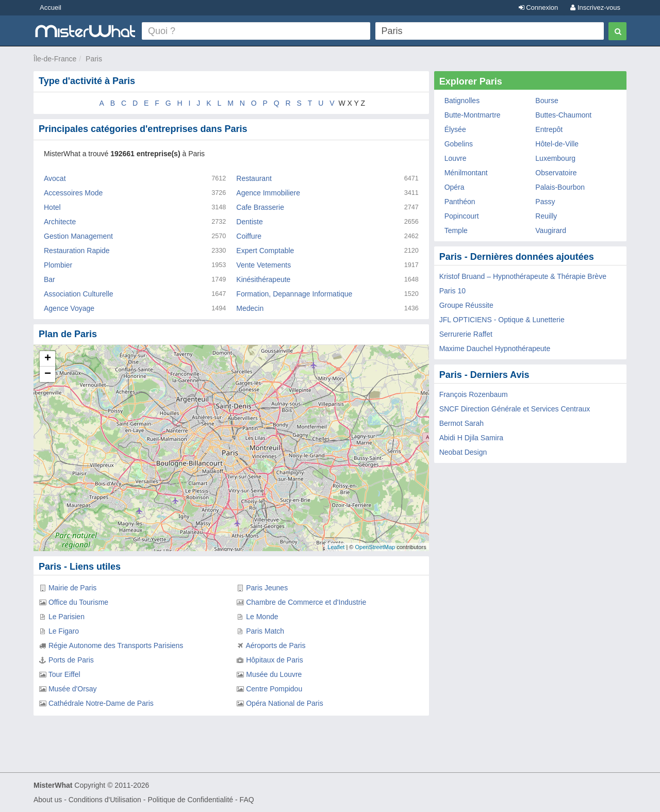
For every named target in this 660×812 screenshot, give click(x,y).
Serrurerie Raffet (466, 334)
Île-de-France (55, 59)
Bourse (547, 101)
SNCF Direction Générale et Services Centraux (515, 409)
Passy (545, 202)
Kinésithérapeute (263, 279)
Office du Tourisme (78, 602)
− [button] (48, 374)
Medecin (250, 308)
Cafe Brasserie (260, 207)
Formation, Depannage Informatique (294, 294)
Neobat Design (463, 452)
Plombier (58, 265)
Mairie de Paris (72, 588)
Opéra (455, 187)
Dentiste (249, 222)
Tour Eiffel (64, 674)
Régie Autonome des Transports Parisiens (116, 645)
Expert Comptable (265, 251)
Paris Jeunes (267, 588)
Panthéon (460, 202)
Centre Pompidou (274, 689)
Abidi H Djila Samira (471, 438)
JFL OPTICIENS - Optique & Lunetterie (502, 320)
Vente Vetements (263, 265)
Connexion (539, 7)
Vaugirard (551, 230)
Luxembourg (555, 158)
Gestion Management (78, 236)
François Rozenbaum (474, 394)
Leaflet (336, 547)
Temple (456, 230)
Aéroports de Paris (275, 645)
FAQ (247, 800)
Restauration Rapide (77, 251)
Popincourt (462, 216)
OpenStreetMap (375, 547)
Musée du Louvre (274, 674)
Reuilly (546, 216)
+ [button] (48, 359)
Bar (49, 279)
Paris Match (265, 631)
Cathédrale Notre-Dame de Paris (101, 703)
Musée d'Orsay (73, 689)
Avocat (55, 178)
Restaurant (254, 178)
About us (48, 800)
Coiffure (249, 236)
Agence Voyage (69, 308)
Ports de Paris (71, 660)
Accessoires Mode (73, 193)
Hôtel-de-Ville (557, 144)
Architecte (60, 222)
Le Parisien (67, 617)
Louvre (456, 158)
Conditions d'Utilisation (105, 800)
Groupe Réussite (466, 305)
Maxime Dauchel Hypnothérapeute (495, 349)
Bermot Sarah (461, 423)
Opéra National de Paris (284, 703)
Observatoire (556, 173)
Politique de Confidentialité (190, 800)
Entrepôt (549, 129)
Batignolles (462, 101)
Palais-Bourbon (560, 187)
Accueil (51, 7)
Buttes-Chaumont (563, 115)
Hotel (52, 207)
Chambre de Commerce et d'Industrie (306, 602)
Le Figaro (64, 631)
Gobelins (459, 144)
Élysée (455, 129)
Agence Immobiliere (268, 193)
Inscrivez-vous (595, 7)
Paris (94, 59)
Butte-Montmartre (473, 115)
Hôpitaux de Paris (275, 660)
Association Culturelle (79, 294)
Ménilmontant (466, 173)
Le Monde (262, 617)
